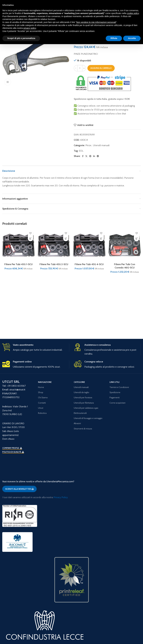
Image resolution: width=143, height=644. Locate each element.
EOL (81, 151)
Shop (41, 392)
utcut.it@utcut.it (17, 390)
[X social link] (86, 156)
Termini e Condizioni (119, 387)
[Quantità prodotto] (80, 68)
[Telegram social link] (98, 156)
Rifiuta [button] (114, 38)
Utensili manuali (101, 145)
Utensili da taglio (81, 392)
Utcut (41, 408)
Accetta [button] (132, 38)
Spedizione (115, 392)
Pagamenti (115, 397)
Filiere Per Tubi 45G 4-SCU (89, 264)
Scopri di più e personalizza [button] (21, 38)
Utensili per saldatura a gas (86, 408)
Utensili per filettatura (84, 403)
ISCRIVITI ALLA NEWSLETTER (19, 489)
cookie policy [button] (133, 13)
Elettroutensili (80, 413)
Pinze (88, 145)
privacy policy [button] (30, 28)
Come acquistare (117, 403)
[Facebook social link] (83, 156)
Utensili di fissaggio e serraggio (88, 418)
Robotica (42, 413)
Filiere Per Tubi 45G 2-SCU (54, 264)
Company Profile (12, 448)
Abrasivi (77, 423)
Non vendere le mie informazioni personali (96, 22)
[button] (31, 239)
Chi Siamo (43, 397)
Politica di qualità (13, 452)
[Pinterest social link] (90, 156)
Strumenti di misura (83, 429)
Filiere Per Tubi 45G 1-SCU (18, 264)
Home (41, 387)
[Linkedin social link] (94, 156)
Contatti (42, 403)
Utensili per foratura (83, 397)
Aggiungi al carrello (101, 68)
